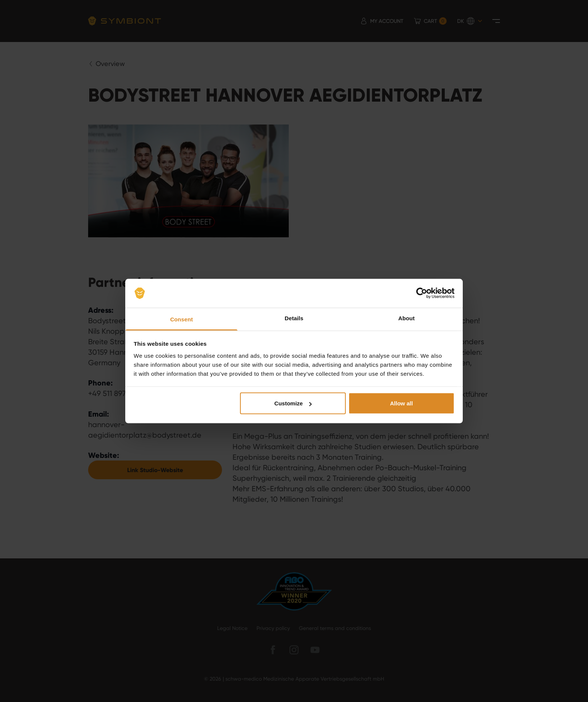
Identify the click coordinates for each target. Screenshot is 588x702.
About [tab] (406, 318)
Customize (293, 403)
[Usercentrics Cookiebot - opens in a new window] (422, 293)
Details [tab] (294, 318)
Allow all (401, 403)
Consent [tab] (182, 319)
